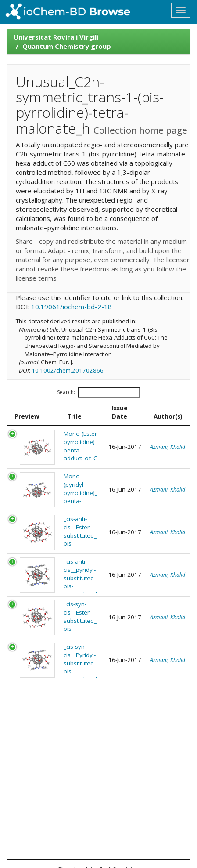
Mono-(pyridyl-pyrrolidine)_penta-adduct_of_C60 (81, 497)
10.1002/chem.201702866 (68, 370)
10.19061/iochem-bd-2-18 (72, 307)
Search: (98, 392)
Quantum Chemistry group (67, 46)
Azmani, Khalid (168, 447)
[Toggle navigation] (181, 10)
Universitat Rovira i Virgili (56, 37)
